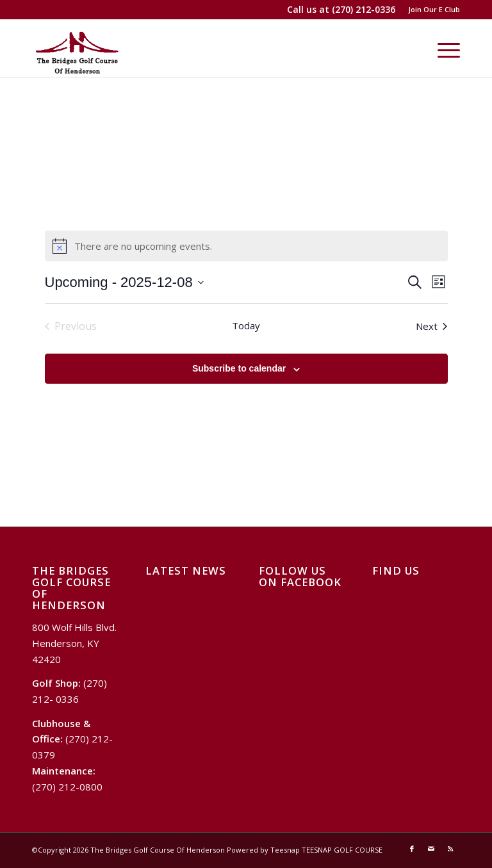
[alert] (246, 246)
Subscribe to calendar (239, 368)
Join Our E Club (434, 9)
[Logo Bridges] (77, 49)
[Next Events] (431, 326)
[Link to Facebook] (412, 849)
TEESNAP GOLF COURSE (342, 850)
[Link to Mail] (431, 849)
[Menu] (442, 49)
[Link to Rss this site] (450, 849)
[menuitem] (431, 10)
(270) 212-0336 (364, 9)
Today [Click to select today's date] (246, 325)
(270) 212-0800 (67, 787)
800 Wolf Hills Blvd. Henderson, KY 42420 (74, 643)
